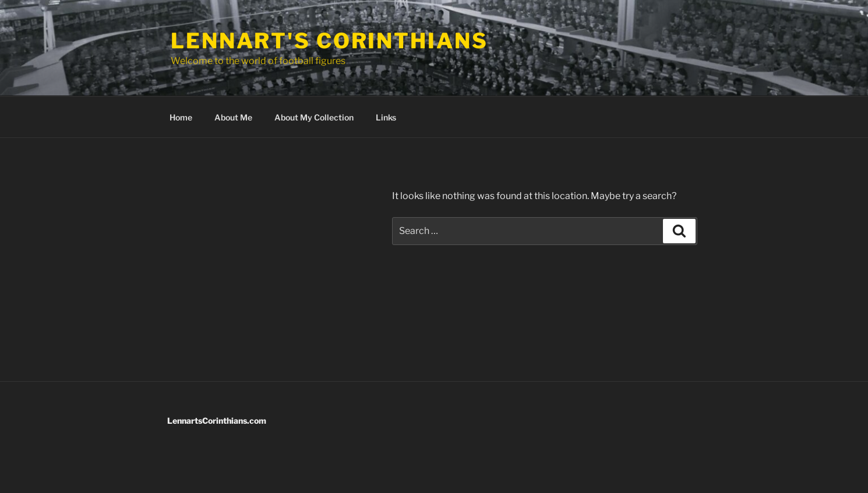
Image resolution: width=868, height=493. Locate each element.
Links (386, 117)
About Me (233, 117)
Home (181, 117)
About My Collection (314, 117)
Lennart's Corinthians (329, 41)
